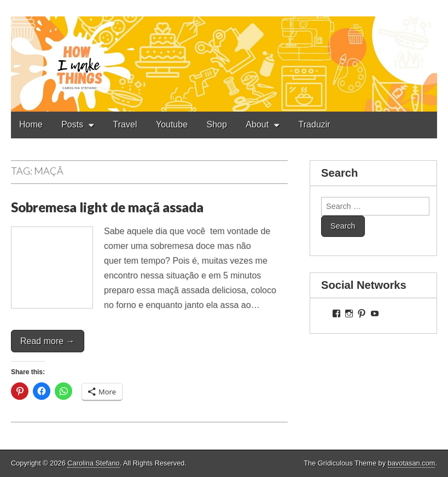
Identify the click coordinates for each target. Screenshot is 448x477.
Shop (217, 124)
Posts (72, 124)
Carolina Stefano (93, 463)
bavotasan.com (412, 463)
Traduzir (315, 124)
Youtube (172, 124)
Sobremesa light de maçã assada (107, 207)
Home (31, 124)
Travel (125, 124)
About (257, 124)
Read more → (48, 341)
